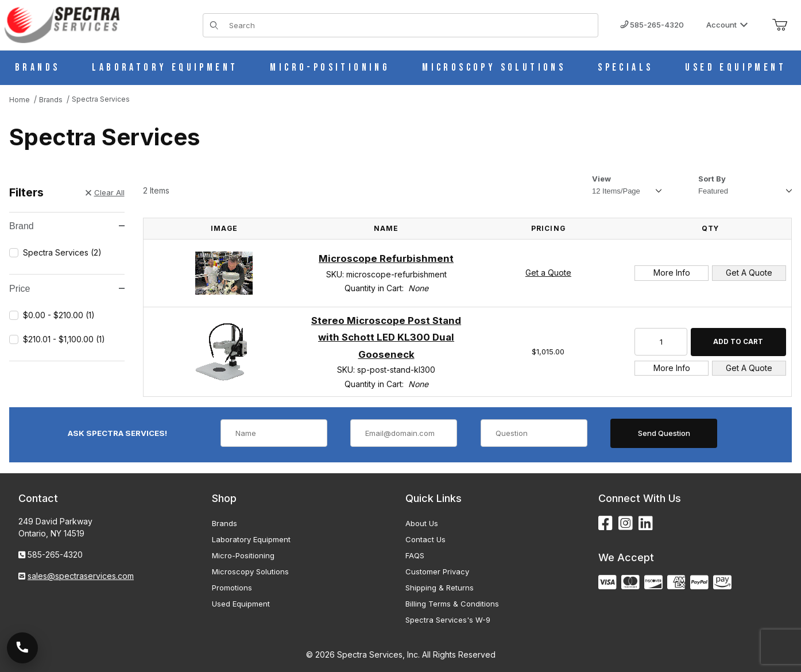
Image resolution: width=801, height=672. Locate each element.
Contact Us (425, 539)
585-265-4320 (652, 25)
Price (67, 289)
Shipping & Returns (440, 588)
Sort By (712, 179)
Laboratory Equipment (251, 539)
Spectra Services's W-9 (448, 620)
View (601, 179)
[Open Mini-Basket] (780, 25)
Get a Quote (548, 273)
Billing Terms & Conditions (452, 604)
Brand (67, 226)
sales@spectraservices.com (81, 576)
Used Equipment (241, 604)
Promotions (232, 588)
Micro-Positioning (243, 555)
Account (727, 25)
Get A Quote (749, 273)
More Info (672, 273)
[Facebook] (605, 524)
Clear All (105, 192)
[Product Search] (410, 25)
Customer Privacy (437, 571)
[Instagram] (626, 524)
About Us (422, 523)
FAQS (415, 555)
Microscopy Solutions (250, 571)
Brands (225, 523)
